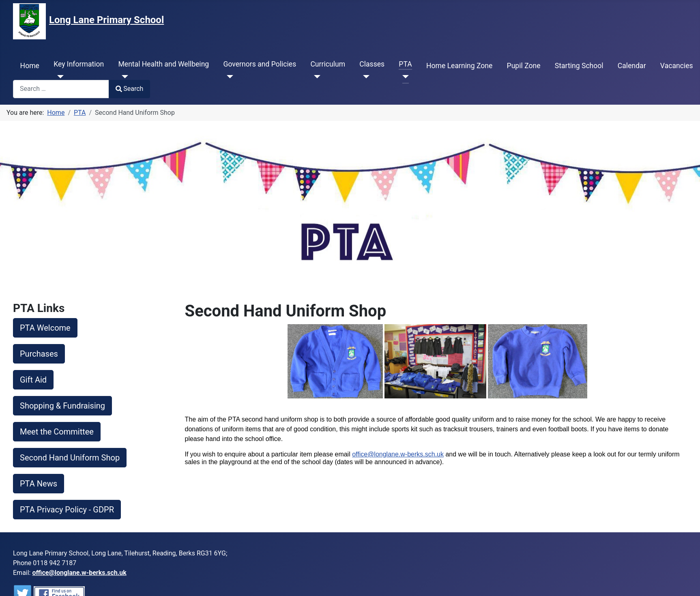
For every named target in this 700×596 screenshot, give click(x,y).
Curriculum (328, 64)
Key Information (79, 64)
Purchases (39, 354)
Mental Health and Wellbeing (163, 64)
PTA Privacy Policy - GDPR (67, 510)
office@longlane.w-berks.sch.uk (398, 454)
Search (129, 89)
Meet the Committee (57, 432)
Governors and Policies (260, 64)
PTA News (39, 484)
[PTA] (404, 77)
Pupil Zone (524, 66)
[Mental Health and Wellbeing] (123, 77)
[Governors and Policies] (228, 77)
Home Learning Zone (459, 66)
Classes (372, 64)
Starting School (579, 66)
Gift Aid (33, 380)
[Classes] (364, 77)
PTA (405, 64)
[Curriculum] (315, 77)
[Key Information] (59, 77)
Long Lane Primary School (106, 20)
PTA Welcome (45, 328)
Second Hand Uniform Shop (70, 458)
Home (30, 66)
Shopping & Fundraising (62, 406)
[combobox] (61, 89)
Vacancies (677, 66)
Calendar (632, 66)
